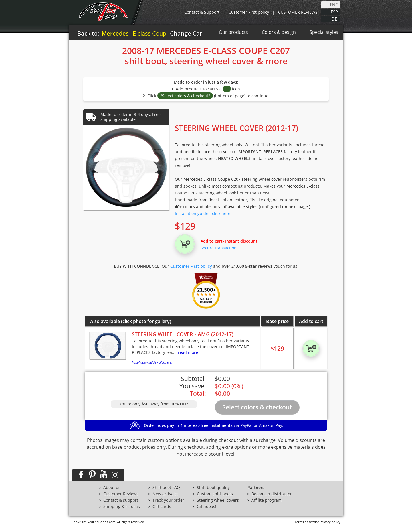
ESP (334, 11)
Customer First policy (249, 12)
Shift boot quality (213, 488)
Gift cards (162, 507)
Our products (233, 32)
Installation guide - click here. (203, 213)
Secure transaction (219, 248)
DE (334, 19)
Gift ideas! (207, 507)
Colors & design (279, 32)
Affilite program (267, 500)
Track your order (168, 500)
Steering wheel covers (218, 500)
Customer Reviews (121, 494)
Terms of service (307, 522)
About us (112, 488)
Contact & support (121, 500)
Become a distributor (272, 494)
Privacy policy (330, 522)
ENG (334, 4)
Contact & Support (202, 12)
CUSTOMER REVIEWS (298, 12)
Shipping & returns (122, 507)
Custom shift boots (215, 494)
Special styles (324, 32)
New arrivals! (165, 494)
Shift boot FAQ (166, 488)
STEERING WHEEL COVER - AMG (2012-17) (183, 334)
